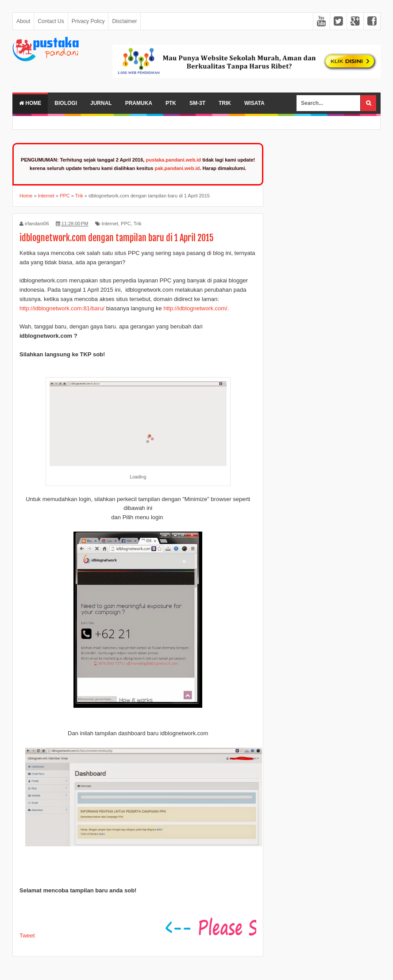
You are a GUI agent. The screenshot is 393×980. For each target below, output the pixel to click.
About (23, 21)
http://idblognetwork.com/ (195, 308)
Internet (110, 224)
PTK (171, 103)
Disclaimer (124, 21)
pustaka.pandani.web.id (174, 160)
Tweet (27, 936)
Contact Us (51, 21)
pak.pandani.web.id (177, 168)
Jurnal (101, 103)
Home (30, 103)
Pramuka (139, 103)
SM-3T (197, 103)
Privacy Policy (88, 21)
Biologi (66, 103)
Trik (225, 103)
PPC (126, 224)
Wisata (254, 103)
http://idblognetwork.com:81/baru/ (62, 308)
